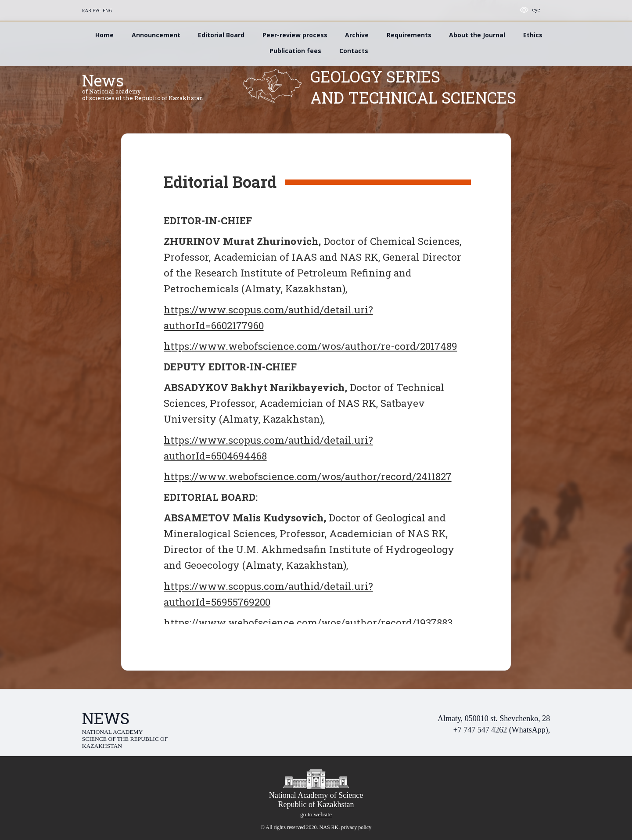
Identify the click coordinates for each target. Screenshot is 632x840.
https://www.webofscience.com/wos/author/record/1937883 (308, 622)
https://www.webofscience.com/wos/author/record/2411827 (308, 476)
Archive (357, 35)
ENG (108, 11)
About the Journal (477, 35)
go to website (316, 814)
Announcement (156, 35)
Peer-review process (295, 35)
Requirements (409, 35)
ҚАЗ (87, 11)
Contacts (354, 51)
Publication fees (295, 51)
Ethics (533, 35)
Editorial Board (221, 35)
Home (104, 35)
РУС (97, 11)
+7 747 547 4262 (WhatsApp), (502, 730)
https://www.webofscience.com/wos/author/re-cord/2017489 (311, 346)
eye (536, 10)
